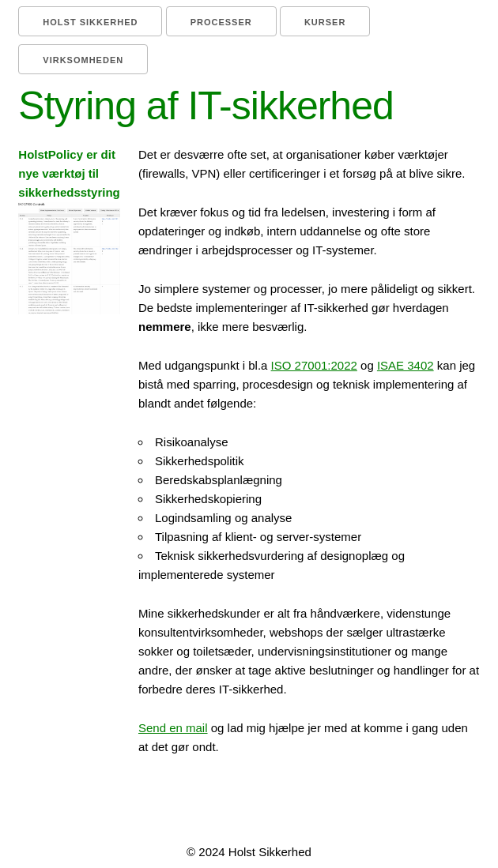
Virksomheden (83, 60)
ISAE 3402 (406, 365)
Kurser (325, 22)
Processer (221, 22)
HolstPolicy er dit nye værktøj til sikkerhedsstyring (69, 231)
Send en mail (173, 728)
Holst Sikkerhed (90, 22)
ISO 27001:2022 (314, 365)
